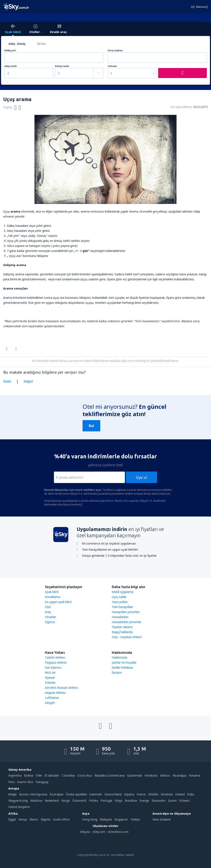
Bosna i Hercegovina (33, 794)
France (141, 794)
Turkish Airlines (55, 657)
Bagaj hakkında (122, 632)
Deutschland (113, 794)
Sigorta (50, 622)
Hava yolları (120, 602)
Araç (48, 612)
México (165, 775)
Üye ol (141, 477)
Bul (91, 426)
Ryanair (50, 678)
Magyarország (18, 801)
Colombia (68, 775)
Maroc (34, 819)
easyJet (50, 703)
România (131, 801)
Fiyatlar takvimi (122, 627)
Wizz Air (50, 672)
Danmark (96, 794)
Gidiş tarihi (11, 66)
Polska (93, 801)
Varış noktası (115, 51)
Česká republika (76, 794)
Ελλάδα (153, 794)
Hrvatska (167, 794)
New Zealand (161, 819)
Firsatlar (50, 617)
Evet (7, 381)
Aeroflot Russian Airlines (61, 688)
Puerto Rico (25, 782)
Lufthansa (52, 698)
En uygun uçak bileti (58, 602)
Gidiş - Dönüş (17, 44)
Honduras (151, 775)
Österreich (79, 801)
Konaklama (53, 597)
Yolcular (112, 66)
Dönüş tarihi (62, 66)
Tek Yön (41, 44)
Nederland (52, 801)
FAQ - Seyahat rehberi (127, 637)
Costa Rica (85, 775)
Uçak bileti (52, 592)
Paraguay (42, 782)
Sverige (144, 801)
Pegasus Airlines (56, 662)
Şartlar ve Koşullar (124, 662)
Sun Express (53, 667)
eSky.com (99, 832)
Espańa (129, 794)
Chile (39, 775)
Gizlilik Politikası (122, 667)
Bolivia (29, 775)
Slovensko (159, 801)
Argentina (15, 775)
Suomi (172, 801)
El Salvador (52, 775)
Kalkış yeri (10, 51)
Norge (65, 801)
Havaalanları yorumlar (126, 622)
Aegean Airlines (55, 693)
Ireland (180, 794)
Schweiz (184, 801)
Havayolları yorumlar (126, 612)
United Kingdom (19, 807)
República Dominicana (109, 775)
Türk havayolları (122, 607)
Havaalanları (120, 617)
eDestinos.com (118, 832)
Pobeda (50, 683)
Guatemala (135, 775)
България (57, 794)
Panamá (194, 775)
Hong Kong (90, 819)
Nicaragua (179, 775)
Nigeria (46, 819)
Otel (48, 607)
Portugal (106, 801)
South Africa (61, 819)
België (13, 794)
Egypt (12, 819)
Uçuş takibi (119, 597)
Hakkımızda (119, 657)
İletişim (117, 672)
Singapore (121, 819)
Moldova (36, 801)
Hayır (28, 381)
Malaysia (106, 819)
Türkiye (135, 819)
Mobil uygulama (123, 592)
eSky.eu (85, 832)
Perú (11, 782)
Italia (191, 794)
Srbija (118, 801)
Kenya (23, 819)
